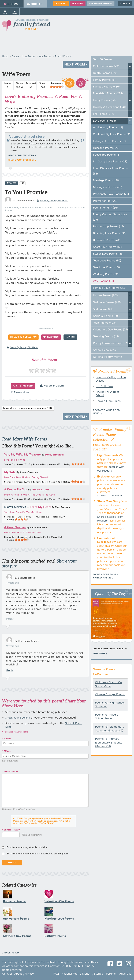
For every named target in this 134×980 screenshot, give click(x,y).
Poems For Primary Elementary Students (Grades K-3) (109, 743)
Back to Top (12, 953)
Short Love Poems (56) (108, 247)
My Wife (10, 472)
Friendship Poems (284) (108, 94)
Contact (7, 974)
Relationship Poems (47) (108, 227)
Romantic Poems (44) (107, 240)
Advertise (125, 974)
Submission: (11, 772)
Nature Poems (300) (106, 296)
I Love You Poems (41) (107, 155)
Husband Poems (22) (106, 148)
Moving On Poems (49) (108, 187)
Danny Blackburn (54, 455)
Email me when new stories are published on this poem (38, 854)
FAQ (56, 974)
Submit (61, 4)
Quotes (35, 4)
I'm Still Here (104, 387)
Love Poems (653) (104, 121)
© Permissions (20, 393)
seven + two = (12, 830)
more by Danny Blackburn (53, 201)
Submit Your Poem (109, 496)
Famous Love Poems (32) (109, 288)
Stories (98, 974)
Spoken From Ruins (108, 401)
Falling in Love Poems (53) (110, 141)
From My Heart (40, 507)
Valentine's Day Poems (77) (110, 330)
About (18, 974)
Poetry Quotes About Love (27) (110, 217)
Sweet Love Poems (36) (108, 254)
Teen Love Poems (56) (107, 261)
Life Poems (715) (104, 114)
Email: (8, 751)
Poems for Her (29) (105, 201)
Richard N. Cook (40, 490)
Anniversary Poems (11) (108, 128)
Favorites (51, 337)
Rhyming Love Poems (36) (110, 234)
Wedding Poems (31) (106, 274)
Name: (7, 739)
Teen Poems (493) (104, 323)
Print (70, 337)
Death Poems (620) (105, 73)
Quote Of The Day (111, 594)
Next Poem (76, 64)
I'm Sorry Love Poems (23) (110, 162)
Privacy (29, 974)
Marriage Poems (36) (106, 181)
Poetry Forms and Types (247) (112, 343)
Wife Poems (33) (103, 281)
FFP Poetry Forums (101, 4)
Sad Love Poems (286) (107, 303)
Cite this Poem (23, 386)
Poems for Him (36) (105, 208)
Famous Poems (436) (106, 87)
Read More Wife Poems (25, 439)
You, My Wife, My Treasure (22, 455)
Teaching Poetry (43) (106, 337)
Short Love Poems (15, 507)
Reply (10, 619)
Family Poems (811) (105, 80)
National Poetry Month (107, 357)
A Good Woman (15, 527)
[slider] (57, 87)
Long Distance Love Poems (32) (110, 171)
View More (99, 654)
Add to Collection (23, 337)
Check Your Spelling (17, 718)
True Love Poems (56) (107, 268)
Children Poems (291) (107, 66)
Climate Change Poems (110, 695)
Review (78, 4)
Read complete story (21, 156)
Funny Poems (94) (104, 100)
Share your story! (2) (21, 160)
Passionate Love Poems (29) (111, 194)
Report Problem (52, 386)
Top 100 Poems (103, 60)
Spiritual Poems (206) (107, 316)
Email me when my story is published (27, 847)
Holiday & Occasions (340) (110, 107)
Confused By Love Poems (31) (112, 134)
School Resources (104, 350)
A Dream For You (16, 490)
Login (125, 4)
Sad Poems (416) (104, 309)
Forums (111, 974)
